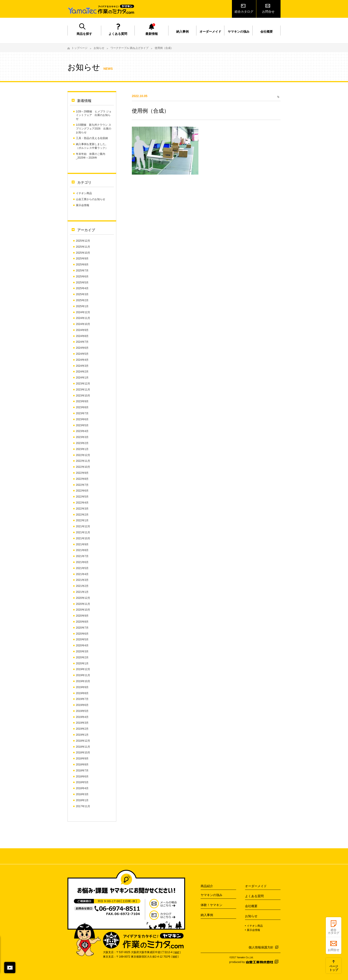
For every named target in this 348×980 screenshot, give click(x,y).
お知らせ (99, 48)
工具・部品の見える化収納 (92, 138)
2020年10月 (83, 610)
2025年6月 (82, 277)
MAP (177, 952)
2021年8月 (82, 550)
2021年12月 (83, 526)
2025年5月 (82, 283)
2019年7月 (82, 699)
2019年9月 (82, 687)
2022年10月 (83, 467)
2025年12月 (83, 241)
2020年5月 (82, 639)
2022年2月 (82, 515)
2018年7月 (82, 771)
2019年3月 (82, 723)
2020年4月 (82, 645)
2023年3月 (82, 437)
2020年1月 (82, 663)
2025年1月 (82, 306)
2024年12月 (83, 312)
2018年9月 (82, 759)
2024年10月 (83, 324)
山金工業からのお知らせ (91, 199)
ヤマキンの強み (239, 32)
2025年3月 (82, 294)
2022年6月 (82, 491)
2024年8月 (82, 336)
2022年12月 (83, 455)
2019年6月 (82, 705)
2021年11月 (83, 532)
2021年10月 (83, 538)
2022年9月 (82, 473)
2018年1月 (82, 800)
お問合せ (268, 12)
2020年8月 (82, 622)
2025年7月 (82, 271)
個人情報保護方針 (261, 947)
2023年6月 (82, 419)
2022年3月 (82, 509)
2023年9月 (82, 401)
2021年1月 (82, 592)
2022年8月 (82, 479)
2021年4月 (82, 574)
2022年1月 (82, 520)
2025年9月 (82, 259)
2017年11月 (83, 806)
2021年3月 (82, 580)
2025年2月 (82, 300)
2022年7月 (82, 485)
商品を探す (84, 34)
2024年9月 (82, 330)
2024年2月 (82, 372)
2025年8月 (82, 265)
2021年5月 (82, 568)
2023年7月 (82, 413)
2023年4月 (82, 431)
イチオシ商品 (84, 193)
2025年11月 (83, 247)
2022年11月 (83, 461)
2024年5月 (82, 354)
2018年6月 (82, 777)
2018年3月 (82, 794)
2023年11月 (83, 390)
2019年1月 (82, 735)
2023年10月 (83, 396)
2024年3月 (82, 366)
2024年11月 (83, 318)
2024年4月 (82, 360)
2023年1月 (82, 449)
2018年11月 (83, 747)
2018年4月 (82, 788)
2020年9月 (82, 616)
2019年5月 (82, 711)
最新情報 (152, 34)
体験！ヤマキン (212, 905)
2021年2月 (82, 586)
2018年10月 (83, 753)
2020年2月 (82, 657)
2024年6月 (82, 348)
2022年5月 (82, 497)
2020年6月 (82, 634)
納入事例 (182, 32)
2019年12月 (83, 669)
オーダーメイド (210, 32)
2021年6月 (82, 562)
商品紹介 (207, 886)
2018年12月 (83, 741)
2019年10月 (83, 681)
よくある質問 (118, 34)
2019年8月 (82, 693)
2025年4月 (82, 288)
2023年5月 (82, 425)
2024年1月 (82, 378)
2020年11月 (83, 604)
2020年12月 (83, 598)
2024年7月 (82, 342)
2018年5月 (82, 782)
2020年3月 (82, 651)
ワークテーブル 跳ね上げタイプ (130, 48)
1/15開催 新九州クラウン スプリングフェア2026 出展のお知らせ (94, 129)
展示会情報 (83, 205)
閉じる (10, 968)
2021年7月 (82, 556)
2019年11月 (83, 675)
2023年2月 (82, 443)
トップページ (79, 48)
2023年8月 (82, 407)
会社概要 (267, 32)
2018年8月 (82, 765)
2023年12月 (83, 384)
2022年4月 (82, 503)
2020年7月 (82, 628)
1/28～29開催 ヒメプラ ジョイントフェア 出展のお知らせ (94, 115)
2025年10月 (83, 253)
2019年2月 (82, 729)
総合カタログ (244, 12)
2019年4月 (82, 717)
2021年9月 (82, 544)
